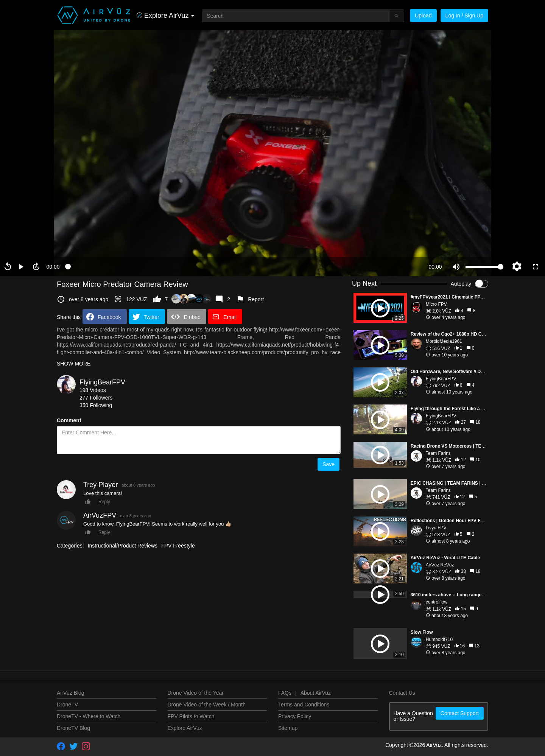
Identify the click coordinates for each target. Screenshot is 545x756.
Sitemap (288, 728)
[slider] (244, 267)
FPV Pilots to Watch (191, 716)
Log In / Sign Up (464, 16)
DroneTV (67, 705)
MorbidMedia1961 (444, 341)
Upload (423, 16)
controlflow (437, 602)
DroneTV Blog (73, 728)
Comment (69, 420)
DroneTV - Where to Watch (89, 716)
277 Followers (96, 398)
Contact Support (460, 713)
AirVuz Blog (71, 693)
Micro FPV (436, 304)
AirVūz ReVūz (440, 565)
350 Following (96, 405)
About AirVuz (316, 693)
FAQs (285, 693)
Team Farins (438, 453)
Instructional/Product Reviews (123, 546)
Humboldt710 (439, 639)
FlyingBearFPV (102, 382)
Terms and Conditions (304, 705)
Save (329, 464)
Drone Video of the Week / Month (207, 705)
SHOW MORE (74, 364)
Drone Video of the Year (196, 693)
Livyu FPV (436, 528)
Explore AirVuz (185, 728)
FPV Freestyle (178, 546)
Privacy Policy (295, 716)
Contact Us (402, 693)
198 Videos (93, 390)
